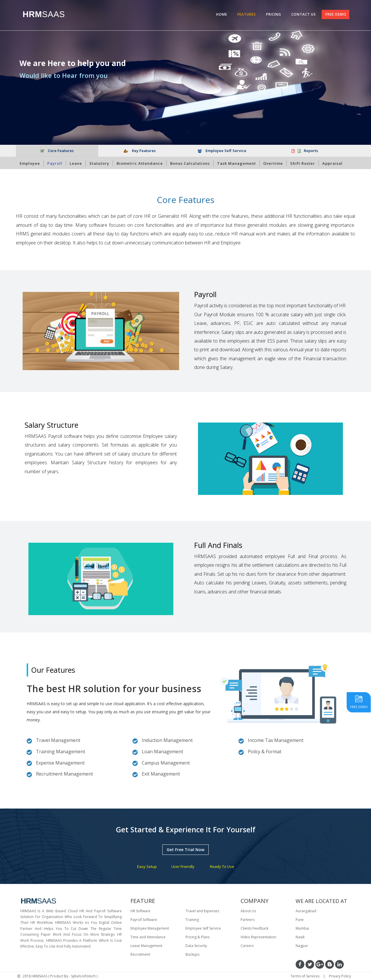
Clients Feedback (254, 928)
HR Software (140, 911)
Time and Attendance (148, 937)
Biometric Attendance (140, 163)
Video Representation (258, 937)
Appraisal (332, 163)
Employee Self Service (222, 151)
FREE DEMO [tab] (336, 14)
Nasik (300, 937)
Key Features (140, 151)
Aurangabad (306, 911)
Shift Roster (303, 163)
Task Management (237, 163)
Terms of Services (305, 976)
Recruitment (140, 954)
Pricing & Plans (198, 937)
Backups (192, 954)
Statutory (99, 163)
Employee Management (150, 928)
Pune (300, 920)
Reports (305, 151)
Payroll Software (144, 920)
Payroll (55, 163)
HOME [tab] (222, 14)
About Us (248, 911)
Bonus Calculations (190, 163)
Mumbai (302, 928)
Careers (247, 946)
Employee (30, 163)
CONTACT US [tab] (304, 14)
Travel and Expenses (202, 911)
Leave (76, 163)
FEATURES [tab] (247, 14)
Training (192, 920)
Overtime (273, 163)
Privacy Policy (340, 976)
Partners (248, 920)
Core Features (57, 151)
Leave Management (146, 946)
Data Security (196, 946)
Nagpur (302, 946)
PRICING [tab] (274, 14)
